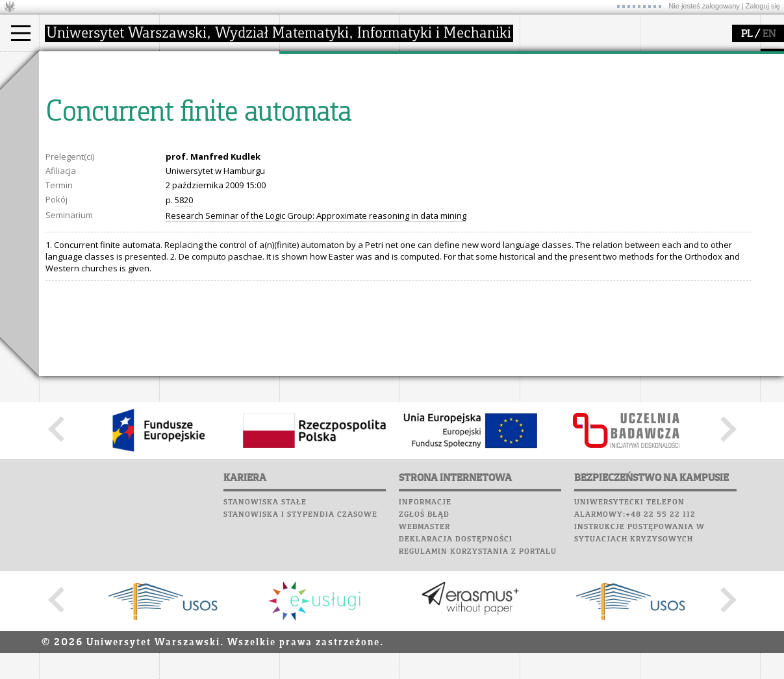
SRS (576, 58)
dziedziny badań (329, 90)
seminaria (315, 101)
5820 (184, 320)
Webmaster (424, 647)
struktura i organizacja (220, 101)
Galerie (608, 132)
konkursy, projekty (452, 148)
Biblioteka (547, 120)
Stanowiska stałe (265, 622)
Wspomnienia (552, 132)
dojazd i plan (201, 90)
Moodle (539, 71)
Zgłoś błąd (424, 634)
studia (65, 64)
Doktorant (75, 113)
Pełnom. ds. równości (96, 160)
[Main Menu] (21, 33)
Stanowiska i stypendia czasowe (300, 634)
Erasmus (72, 136)
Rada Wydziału (205, 113)
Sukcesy (540, 157)
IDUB (305, 160)
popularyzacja (450, 64)
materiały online (448, 101)
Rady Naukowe (205, 125)
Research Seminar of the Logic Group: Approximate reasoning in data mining (316, 336)
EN (769, 34)
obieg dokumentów (334, 148)
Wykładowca (80, 125)
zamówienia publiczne (220, 160)
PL (747, 34)
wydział (190, 64)
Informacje (425, 622)
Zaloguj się (763, 6)
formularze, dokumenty (222, 148)
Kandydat (74, 90)
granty (308, 125)
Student (71, 101)
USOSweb (541, 58)
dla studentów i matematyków (446, 119)
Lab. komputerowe (564, 83)
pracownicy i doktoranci (222, 136)
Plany (578, 71)
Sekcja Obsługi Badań (338, 136)
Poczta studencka (564, 95)
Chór (590, 120)
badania (310, 64)
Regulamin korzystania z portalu (478, 671)
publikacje (316, 113)
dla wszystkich (444, 136)
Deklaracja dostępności (456, 659)
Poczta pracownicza (570, 108)
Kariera (544, 145)
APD (600, 58)
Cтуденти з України (95, 148)
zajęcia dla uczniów (454, 90)
